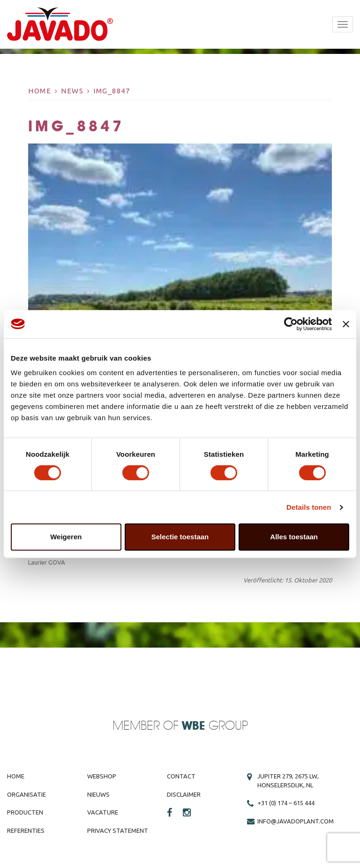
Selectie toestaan (180, 537)
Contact (181, 776)
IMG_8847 (112, 91)
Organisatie (26, 794)
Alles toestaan (294, 537)
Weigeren (66, 537)
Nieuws (98, 794)
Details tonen (309, 507)
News (72, 91)
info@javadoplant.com (296, 821)
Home (40, 91)
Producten (25, 812)
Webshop (102, 776)
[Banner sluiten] (346, 324)
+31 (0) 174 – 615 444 (286, 803)
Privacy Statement (118, 830)
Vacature (103, 812)
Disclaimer (184, 794)
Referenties (26, 830)
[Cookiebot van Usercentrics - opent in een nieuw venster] (291, 324)
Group (215, 726)
